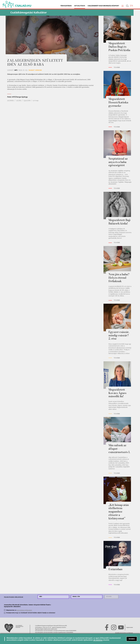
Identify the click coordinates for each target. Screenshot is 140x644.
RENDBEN (132, 639)
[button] (123, 6)
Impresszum (130, 627)
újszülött (27, 100)
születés (11, 100)
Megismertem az (19, 610)
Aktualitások (80, 6)
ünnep (36, 100)
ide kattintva (98, 640)
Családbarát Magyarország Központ (103, 6)
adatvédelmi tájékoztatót (24, 610)
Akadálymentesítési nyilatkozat (124, 633)
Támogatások (66, 6)
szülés (19, 100)
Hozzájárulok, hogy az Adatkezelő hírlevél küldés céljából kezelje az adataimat (31, 613)
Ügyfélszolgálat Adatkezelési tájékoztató (46, 629)
